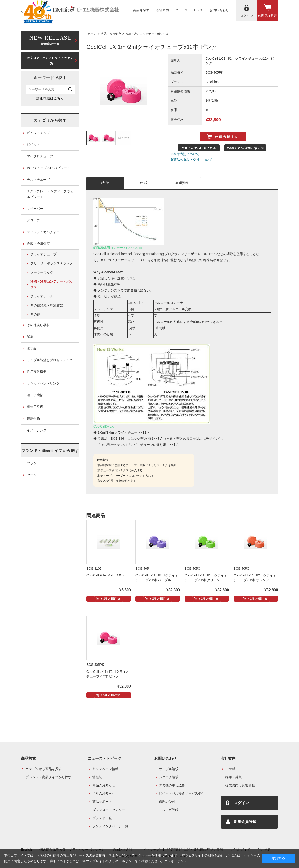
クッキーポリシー (177, 861)
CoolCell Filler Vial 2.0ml (105, 575)
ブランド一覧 (102, 818)
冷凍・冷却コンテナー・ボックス (147, 34)
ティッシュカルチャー (43, 232)
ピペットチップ (38, 133)
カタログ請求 (169, 777)
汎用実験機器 (37, 372)
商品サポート (102, 802)
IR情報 (230, 769)
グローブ (33, 220)
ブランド (33, 463)
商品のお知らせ (104, 785)
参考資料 (182, 183)
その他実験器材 (38, 325)
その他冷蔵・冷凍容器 (47, 305)
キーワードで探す (50, 78)
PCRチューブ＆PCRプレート (48, 168)
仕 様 (144, 183)
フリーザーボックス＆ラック (52, 263)
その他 (35, 314)
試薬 (30, 337)
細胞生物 (33, 418)
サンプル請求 (169, 769)
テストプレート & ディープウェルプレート (50, 194)
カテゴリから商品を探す (44, 769)
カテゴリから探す (50, 120)
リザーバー (35, 209)
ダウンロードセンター (109, 810)
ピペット (33, 144)
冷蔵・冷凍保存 (111, 34)
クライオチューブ (43, 254)
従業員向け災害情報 (240, 785)
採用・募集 (234, 777)
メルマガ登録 (169, 810)
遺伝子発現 (35, 407)
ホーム (92, 34)
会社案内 (228, 758)
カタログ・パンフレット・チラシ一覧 (50, 61)
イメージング (37, 430)
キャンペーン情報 (105, 769)
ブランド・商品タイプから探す (50, 451)
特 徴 (105, 183)
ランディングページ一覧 (110, 826)
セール (32, 475)
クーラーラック (42, 272)
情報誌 (97, 777)
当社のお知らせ (104, 793)
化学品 (32, 348)
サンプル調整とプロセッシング (50, 360)
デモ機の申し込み (172, 785)
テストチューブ (38, 180)
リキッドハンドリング (43, 383)
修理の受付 (167, 802)
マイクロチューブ (40, 156)
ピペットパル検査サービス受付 (182, 793)
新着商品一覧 (50, 40)
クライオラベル (42, 296)
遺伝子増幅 (35, 395)
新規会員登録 (245, 822)
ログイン (241, 803)
